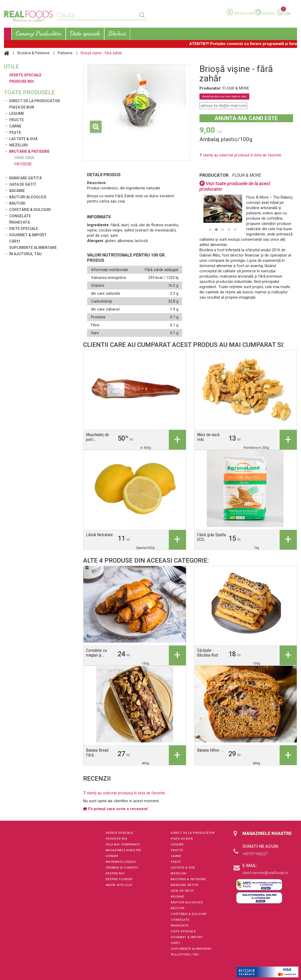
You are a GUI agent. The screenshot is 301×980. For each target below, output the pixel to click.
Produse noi (116, 839)
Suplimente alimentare (33, 248)
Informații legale (121, 862)
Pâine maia (25, 158)
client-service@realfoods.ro (265, 873)
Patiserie (65, 53)
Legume (17, 114)
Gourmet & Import (28, 235)
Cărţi (15, 241)
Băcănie (17, 191)
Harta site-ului (119, 885)
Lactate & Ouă (23, 139)
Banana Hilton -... (211, 750)
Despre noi (115, 873)
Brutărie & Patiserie (34, 53)
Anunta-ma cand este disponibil (246, 119)
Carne (15, 126)
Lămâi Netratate (99, 535)
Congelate (20, 216)
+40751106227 (255, 854)
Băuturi (17, 203)
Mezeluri (18, 145)
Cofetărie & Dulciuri (30, 210)
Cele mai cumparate (123, 844)
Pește (15, 132)
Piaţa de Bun (22, 107)
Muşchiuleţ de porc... (97, 437)
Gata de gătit (23, 184)
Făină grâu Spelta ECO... (211, 537)
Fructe (16, 120)
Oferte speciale (119, 833)
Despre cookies (119, 879)
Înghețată (20, 222)
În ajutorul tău (25, 254)
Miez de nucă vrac (208, 437)
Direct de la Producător (35, 101)
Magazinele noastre (123, 850)
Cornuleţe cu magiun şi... (96, 653)
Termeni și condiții (122, 868)
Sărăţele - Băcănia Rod (207, 653)
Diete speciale (24, 229)
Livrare (112, 856)
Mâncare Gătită (25, 178)
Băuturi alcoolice (28, 197)
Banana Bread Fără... (97, 753)
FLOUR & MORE (247, 175)
